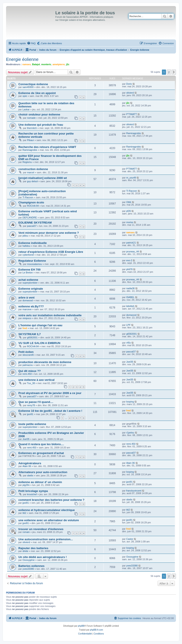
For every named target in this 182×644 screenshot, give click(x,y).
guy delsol (32, 181)
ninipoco (27, 318)
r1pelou (130, 433)
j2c (68, 64)
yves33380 (28, 569)
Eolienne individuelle (33, 243)
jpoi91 (30, 414)
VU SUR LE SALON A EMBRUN (39, 343)
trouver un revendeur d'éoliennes (41, 529)
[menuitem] (31, 43)
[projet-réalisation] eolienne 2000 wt (43, 178)
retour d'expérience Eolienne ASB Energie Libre (51, 252)
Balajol (36, 64)
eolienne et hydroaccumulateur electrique (47, 510)
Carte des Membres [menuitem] (52, 43)
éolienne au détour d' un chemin (40, 482)
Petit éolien (26, 352)
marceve (27, 309)
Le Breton (28, 273)
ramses (27, 64)
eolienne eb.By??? (31, 306)
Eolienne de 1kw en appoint (37, 93)
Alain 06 (27, 466)
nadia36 (130, 288)
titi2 (24, 513)
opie (25, 96)
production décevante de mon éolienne (45, 362)
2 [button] (169, 72)
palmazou (28, 365)
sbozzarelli (28, 355)
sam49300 (28, 87)
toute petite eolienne (32, 424)
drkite (25, 551)
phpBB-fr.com (97, 630)
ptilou (25, 236)
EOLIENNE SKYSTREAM (35, 223)
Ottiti (129, 202)
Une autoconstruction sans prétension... (46, 539)
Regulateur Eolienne (32, 261)
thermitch (32, 128)
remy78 (31, 405)
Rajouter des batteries (33, 548)
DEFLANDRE (30, 217)
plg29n (26, 485)
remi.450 (27, 374)
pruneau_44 (133, 251)
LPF (128, 325)
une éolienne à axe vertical (36, 380)
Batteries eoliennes (31, 566)
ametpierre (59, 64)
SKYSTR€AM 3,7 (30, 334)
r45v (129, 343)
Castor (130, 539)
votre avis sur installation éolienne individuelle (50, 315)
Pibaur (30, 140)
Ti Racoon (28, 197)
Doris (129, 84)
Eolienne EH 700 (30, 270)
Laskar (26, 109)
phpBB (81, 626)
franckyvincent (134, 491)
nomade (31, 118)
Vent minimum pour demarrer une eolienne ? (49, 233)
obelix (30, 475)
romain (26, 532)
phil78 (129, 269)
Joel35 (130, 362)
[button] (174, 72)
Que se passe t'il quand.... (36, 402)
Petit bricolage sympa (33, 491)
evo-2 (129, 260)
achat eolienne (28, 280)
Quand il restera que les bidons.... (41, 444)
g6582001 (32, 337)
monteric (46, 64)
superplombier (30, 283)
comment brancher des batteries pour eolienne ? (51, 500)
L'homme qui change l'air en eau (40, 325)
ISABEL (130, 297)
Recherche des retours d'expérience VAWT (47, 147)
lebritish (130, 306)
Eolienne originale (31, 289)
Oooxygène (29, 560)
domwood (28, 300)
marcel (31, 172)
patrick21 (131, 243)
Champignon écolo (31, 202)
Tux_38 (31, 383)
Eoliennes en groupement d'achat (41, 453)
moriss (130, 222)
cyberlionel (28, 255)
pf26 (129, 211)
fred (25, 328)
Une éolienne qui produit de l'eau (41, 125)
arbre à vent (26, 298)
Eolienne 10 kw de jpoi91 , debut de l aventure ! (50, 411)
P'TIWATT (132, 114)
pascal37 (32, 226)
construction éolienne (33, 169)
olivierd (130, 93)
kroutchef (32, 494)
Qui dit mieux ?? (30, 371)
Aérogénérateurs (30, 463)
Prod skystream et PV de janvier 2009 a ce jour (50, 393)
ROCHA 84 (33, 206)
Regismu (27, 162)
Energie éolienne (22, 59)
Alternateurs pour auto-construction (43, 472)
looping (130, 402)
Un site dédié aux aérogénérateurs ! (43, 557)
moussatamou (34, 264)
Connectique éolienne (33, 84)
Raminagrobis (134, 133)
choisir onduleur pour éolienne (39, 114)
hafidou (26, 246)
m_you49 (131, 178)
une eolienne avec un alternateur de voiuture (49, 520)
